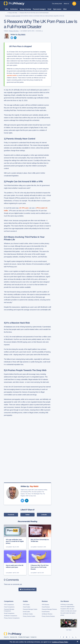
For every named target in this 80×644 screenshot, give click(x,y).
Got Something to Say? (28, 589)
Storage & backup (25, 9)
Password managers (39, 9)
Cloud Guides (27, 607)
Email (49, 9)
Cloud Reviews (46, 607)
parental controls (12, 75)
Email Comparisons (9, 613)
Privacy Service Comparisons (12, 618)
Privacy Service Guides (29, 616)
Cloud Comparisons (9, 607)
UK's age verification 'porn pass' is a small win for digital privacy (15, 541)
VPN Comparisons (9, 605)
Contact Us (33, 637)
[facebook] (60, 637)
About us (66, 4)
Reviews (45, 601)
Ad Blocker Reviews (47, 614)
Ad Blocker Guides (28, 614)
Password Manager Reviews (49, 609)
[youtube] (67, 637)
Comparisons (9, 601)
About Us (6, 637)
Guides (25, 601)
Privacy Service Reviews (48, 616)
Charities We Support (24, 637)
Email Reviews (46, 612)
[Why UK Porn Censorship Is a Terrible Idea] (40, 537)
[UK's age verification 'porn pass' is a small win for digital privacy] (15, 537)
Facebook (11, 515)
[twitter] (12, 38)
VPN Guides (26, 605)
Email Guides (26, 612)
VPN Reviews (45, 605)
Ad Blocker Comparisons (11, 616)
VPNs (6, 9)
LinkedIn (44, 515)
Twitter (28, 515)
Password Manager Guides (30, 609)
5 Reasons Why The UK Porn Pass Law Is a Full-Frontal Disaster (40, 567)
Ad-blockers (14, 9)
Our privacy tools (57, 4)
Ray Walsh (22, 35)
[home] (6, 13)
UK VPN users (24, 208)
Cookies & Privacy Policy (60, 642)
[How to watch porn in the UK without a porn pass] (15, 563)
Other (65, 9)
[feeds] (76, 637)
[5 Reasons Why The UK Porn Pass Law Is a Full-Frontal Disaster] (40, 563)
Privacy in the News (13, 13)
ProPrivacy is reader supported (13, 16)
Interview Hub (14, 637)
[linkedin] (15, 38)
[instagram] (70, 637)
